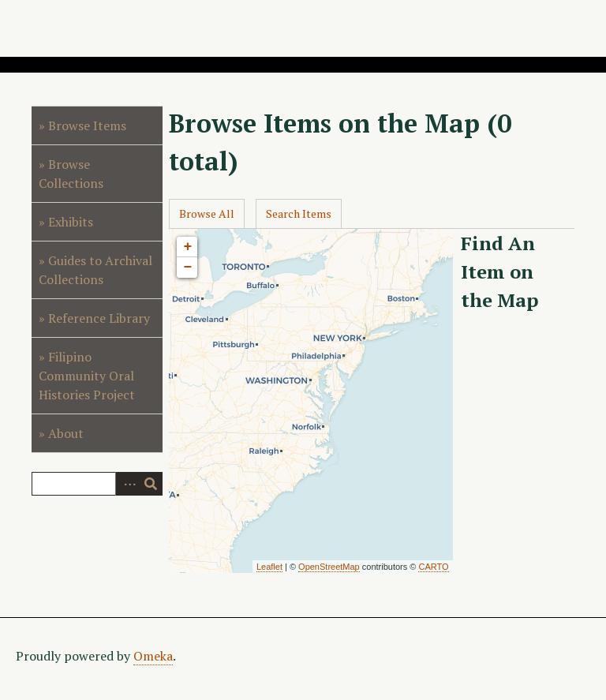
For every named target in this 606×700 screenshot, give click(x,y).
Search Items (299, 213)
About (66, 433)
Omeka (153, 656)
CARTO (433, 567)
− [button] (187, 268)
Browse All (207, 213)
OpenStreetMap (329, 567)
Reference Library (99, 318)
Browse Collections (71, 174)
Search (151, 484)
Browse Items (87, 125)
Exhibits (71, 222)
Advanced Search (127, 484)
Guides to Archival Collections (95, 270)
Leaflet (269, 567)
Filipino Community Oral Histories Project (87, 376)
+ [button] (187, 247)
